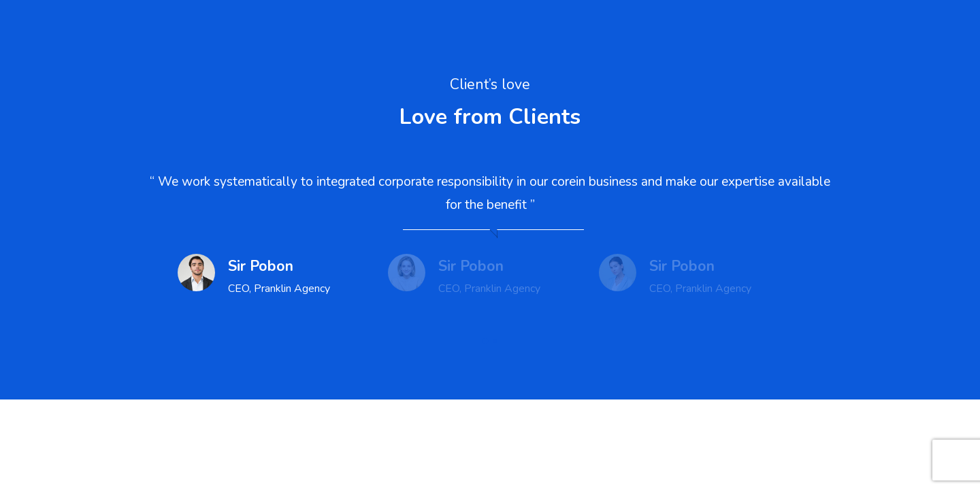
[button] (485, 341)
